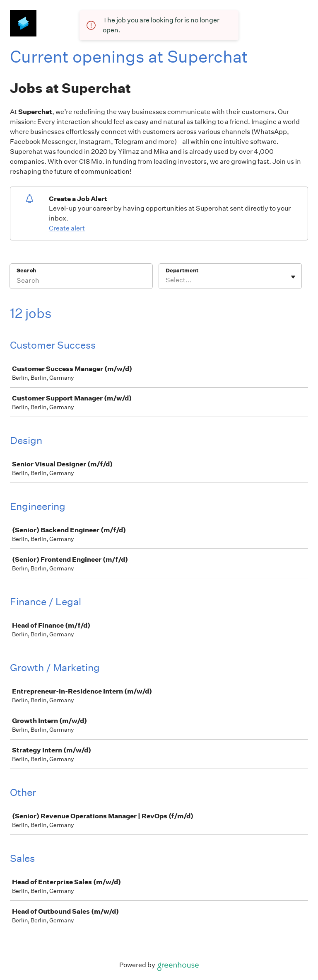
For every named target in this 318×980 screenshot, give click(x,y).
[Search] (81, 281)
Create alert (67, 228)
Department (182, 270)
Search (26, 270)
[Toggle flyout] (293, 277)
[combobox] (166, 280)
